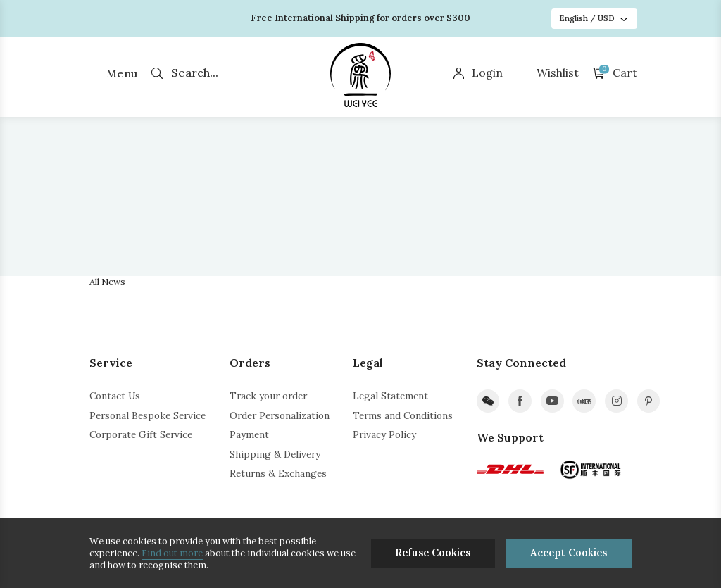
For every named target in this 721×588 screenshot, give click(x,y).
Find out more (172, 553)
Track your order (268, 396)
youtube (552, 401)
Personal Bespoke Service (148, 415)
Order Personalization (280, 415)
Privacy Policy (384, 434)
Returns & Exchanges (278, 473)
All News (107, 282)
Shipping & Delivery (275, 454)
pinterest (649, 401)
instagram (616, 401)
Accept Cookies (569, 553)
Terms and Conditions (403, 415)
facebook (520, 401)
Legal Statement (390, 396)
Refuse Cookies (433, 553)
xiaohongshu (584, 401)
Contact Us (115, 396)
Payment (249, 434)
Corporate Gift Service (141, 434)
